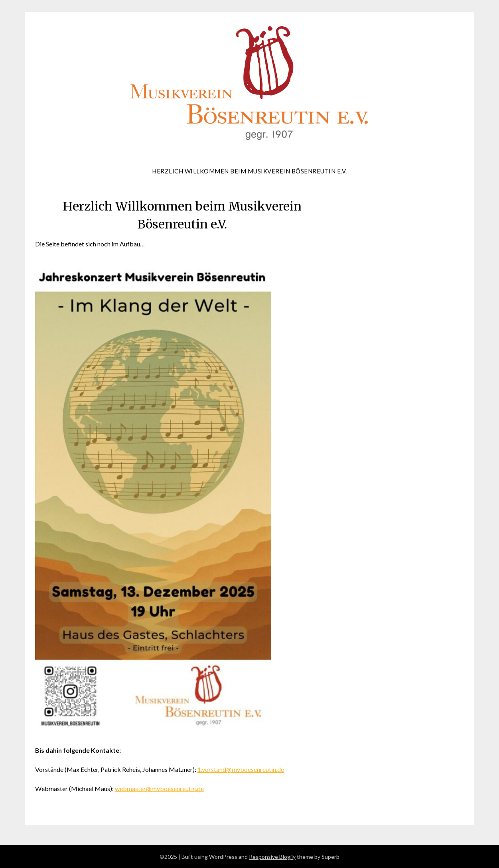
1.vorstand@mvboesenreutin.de (241, 769)
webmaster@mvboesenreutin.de (159, 788)
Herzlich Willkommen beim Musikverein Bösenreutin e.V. (249, 171)
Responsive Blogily (272, 857)
